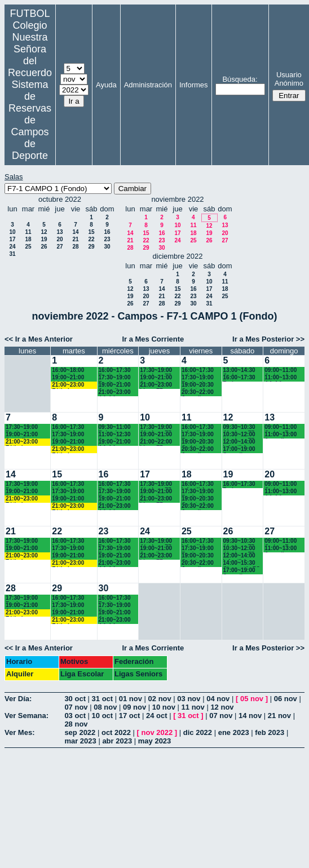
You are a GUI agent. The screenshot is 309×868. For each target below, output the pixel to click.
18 (28, 239)
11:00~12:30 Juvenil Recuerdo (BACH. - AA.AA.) (115, 435)
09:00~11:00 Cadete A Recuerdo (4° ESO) (282, 371)
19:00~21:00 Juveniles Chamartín (156, 378)
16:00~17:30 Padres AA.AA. (239, 378)
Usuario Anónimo (289, 79)
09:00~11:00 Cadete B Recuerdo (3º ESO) (282, 428)
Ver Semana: (27, 716)
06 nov (286, 699)
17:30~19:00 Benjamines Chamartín (115, 378)
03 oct (75, 716)
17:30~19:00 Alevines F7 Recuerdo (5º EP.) (157, 371)
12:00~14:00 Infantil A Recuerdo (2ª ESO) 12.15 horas (241, 442)
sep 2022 (80, 732)
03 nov (189, 699)
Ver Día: (18, 699)
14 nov (250, 716)
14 (75, 232)
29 (91, 247)
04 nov (218, 699)
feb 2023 (270, 732)
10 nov (164, 707)
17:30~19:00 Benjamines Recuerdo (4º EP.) (199, 378)
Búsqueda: (240, 79)
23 (107, 239)
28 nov (76, 724)
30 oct (75, 699)
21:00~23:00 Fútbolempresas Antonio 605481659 (74, 385)
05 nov (252, 699)
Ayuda (106, 85)
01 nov (131, 699)
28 (75, 247)
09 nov (134, 707)
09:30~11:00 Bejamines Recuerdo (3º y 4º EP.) (116, 428)
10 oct (103, 716)
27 (59, 247)
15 (91, 232)
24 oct (157, 716)
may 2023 (155, 741)
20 (59, 239)
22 (91, 239)
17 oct (130, 716)
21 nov (279, 716)
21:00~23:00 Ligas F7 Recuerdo (156, 385)
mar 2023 (80, 741)
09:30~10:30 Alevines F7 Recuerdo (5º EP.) (240, 428)
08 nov (105, 707)
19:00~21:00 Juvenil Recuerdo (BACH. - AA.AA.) (115, 385)
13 (59, 232)
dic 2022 (198, 732)
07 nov (76, 707)
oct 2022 (116, 732)
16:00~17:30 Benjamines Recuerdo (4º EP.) (116, 371)
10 (12, 232)
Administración (148, 85)
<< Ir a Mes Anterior (39, 339)
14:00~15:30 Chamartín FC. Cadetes (242, 563)
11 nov (193, 707)
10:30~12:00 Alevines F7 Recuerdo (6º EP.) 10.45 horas (240, 435)
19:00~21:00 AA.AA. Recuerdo (68, 378)
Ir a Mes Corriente (153, 339)
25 (28, 247)
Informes (194, 85)
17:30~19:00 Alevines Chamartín (68, 435)
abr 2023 (117, 741)
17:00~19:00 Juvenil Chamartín (239, 449)
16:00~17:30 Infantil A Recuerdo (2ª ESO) (69, 428)
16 (107, 232)
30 (107, 247)
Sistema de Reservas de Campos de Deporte (30, 120)
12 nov (222, 707)
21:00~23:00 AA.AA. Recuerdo (115, 393)
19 (44, 239)
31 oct (103, 699)
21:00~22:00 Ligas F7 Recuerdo (156, 442)
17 (12, 239)
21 (75, 239)
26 (44, 247)
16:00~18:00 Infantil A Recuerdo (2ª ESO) (69, 371)
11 (28, 232)
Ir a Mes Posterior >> (268, 339)
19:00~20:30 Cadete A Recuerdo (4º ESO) (199, 385)
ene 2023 (234, 732)
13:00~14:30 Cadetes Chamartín (239, 371)
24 (12, 247)
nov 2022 (157, 732)
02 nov (160, 699)
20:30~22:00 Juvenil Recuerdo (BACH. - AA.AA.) (198, 393)
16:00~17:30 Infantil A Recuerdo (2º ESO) (199, 371)
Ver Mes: (19, 732)
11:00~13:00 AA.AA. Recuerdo (281, 378)
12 (44, 232)
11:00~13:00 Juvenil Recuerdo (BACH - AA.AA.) (281, 435)
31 (12, 254)
